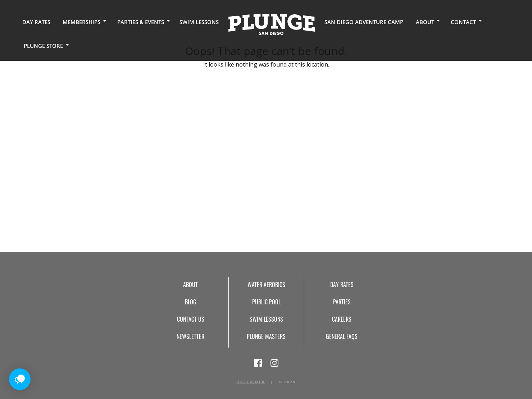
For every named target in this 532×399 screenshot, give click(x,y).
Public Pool (266, 302)
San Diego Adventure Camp (352, 21)
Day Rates (35, 21)
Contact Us (191, 319)
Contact (445, 21)
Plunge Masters (266, 336)
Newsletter (190, 336)
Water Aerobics (266, 285)
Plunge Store (42, 45)
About (408, 21)
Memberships (78, 21)
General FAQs (342, 336)
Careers (342, 319)
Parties (342, 302)
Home (262, 24)
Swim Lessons (191, 21)
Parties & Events (135, 21)
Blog (191, 302)
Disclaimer (251, 382)
